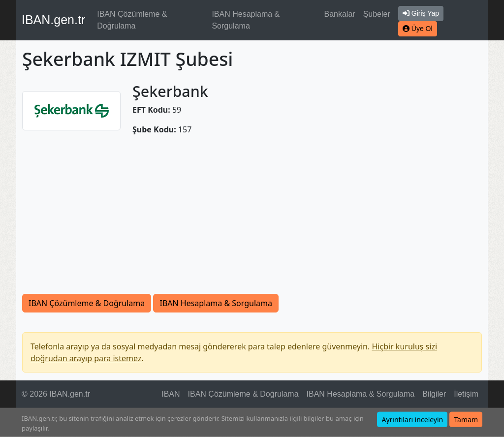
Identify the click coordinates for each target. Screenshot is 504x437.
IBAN (171, 394)
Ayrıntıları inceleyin (412, 420)
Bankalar (339, 14)
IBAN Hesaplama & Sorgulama (246, 20)
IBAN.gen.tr (53, 20)
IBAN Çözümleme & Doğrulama (132, 20)
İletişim (466, 394)
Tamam (466, 420)
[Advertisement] (252, 220)
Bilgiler (434, 394)
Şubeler (377, 14)
